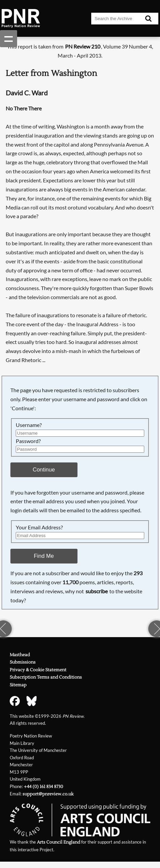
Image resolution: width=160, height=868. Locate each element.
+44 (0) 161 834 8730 (43, 787)
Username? (29, 425)
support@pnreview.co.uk (48, 794)
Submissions (23, 662)
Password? (28, 441)
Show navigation (9, 39)
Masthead (20, 655)
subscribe (97, 591)
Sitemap (18, 685)
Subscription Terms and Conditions (46, 677)
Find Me (44, 556)
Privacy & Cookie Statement (38, 670)
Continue (44, 470)
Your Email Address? (39, 527)
